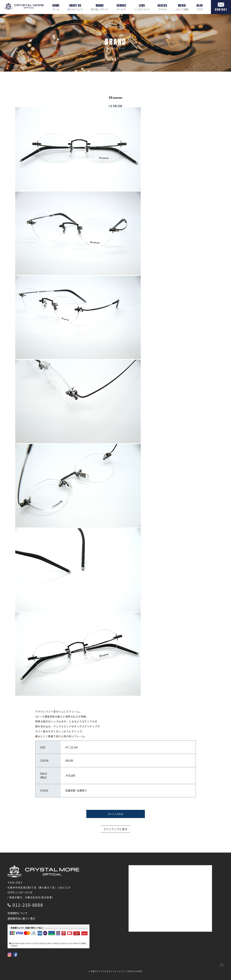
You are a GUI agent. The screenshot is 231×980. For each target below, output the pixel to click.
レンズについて (142, 7)
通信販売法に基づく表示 (21, 918)
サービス (121, 7)
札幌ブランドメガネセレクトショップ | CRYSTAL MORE (117, 971)
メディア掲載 (182, 7)
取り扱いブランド (100, 7)
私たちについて (75, 7)
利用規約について (18, 913)
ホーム (56, 7)
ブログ (200, 7)
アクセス (162, 7)
